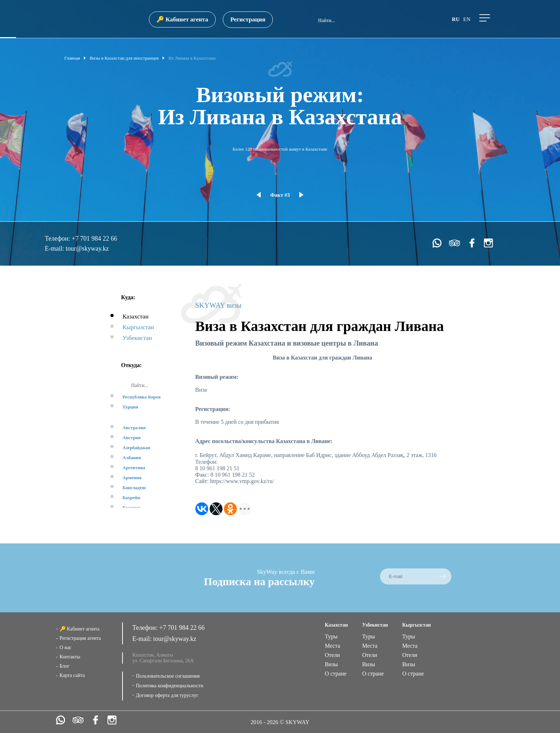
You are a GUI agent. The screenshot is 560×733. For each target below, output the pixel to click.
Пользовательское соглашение (168, 676)
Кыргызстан (138, 327)
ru (456, 19)
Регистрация (248, 19)
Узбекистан (137, 338)
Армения (132, 478)
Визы (331, 664)
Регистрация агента (80, 638)
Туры (331, 636)
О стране (336, 674)
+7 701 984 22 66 (94, 239)
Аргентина (134, 468)
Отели (332, 655)
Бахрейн (131, 498)
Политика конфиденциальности (169, 686)
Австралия (134, 428)
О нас (66, 647)
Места (332, 646)
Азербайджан (136, 448)
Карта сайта (72, 675)
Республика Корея (142, 397)
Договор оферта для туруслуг (167, 695)
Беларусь (132, 508)
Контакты (70, 657)
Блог (65, 666)
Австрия (132, 438)
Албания (132, 458)
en (467, 19)
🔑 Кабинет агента (182, 19)
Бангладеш (134, 488)
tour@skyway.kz (87, 248)
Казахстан (136, 317)
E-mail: (55, 248)
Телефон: (58, 239)
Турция (130, 407)
